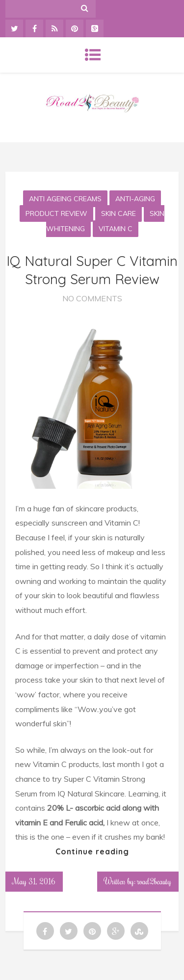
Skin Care (118, 213)
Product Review (56, 213)
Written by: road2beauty (138, 881)
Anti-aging (135, 199)
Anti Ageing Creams (65, 199)
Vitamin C (116, 229)
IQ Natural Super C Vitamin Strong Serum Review (92, 270)
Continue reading (92, 851)
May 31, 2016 (34, 881)
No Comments (92, 298)
